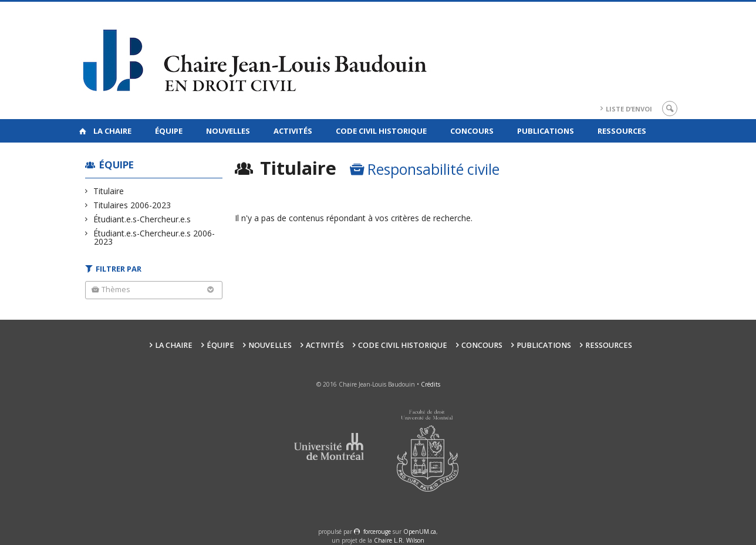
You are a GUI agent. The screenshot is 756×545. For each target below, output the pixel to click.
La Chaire (112, 131)
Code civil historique (381, 131)
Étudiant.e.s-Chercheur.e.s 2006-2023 (154, 237)
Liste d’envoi (629, 109)
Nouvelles (228, 131)
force (377, 532)
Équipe (169, 131)
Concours (472, 131)
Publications (546, 131)
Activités (293, 131)
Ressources (622, 131)
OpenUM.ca (420, 532)
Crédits (431, 384)
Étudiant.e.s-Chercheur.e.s (142, 219)
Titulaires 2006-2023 (132, 205)
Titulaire (109, 191)
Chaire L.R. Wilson (399, 540)
